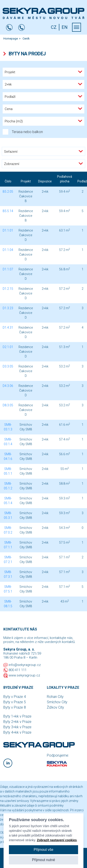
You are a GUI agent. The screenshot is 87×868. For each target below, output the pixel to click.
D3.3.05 (8, 366)
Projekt (26, 181)
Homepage (11, 39)
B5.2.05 (8, 192)
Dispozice (45, 181)
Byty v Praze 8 (15, 707)
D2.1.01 (8, 347)
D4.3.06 (8, 386)
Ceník (26, 39)
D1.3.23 (8, 308)
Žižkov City (55, 707)
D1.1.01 (8, 230)
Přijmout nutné (43, 860)
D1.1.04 (8, 250)
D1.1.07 (8, 269)
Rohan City (55, 697)
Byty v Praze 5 (15, 702)
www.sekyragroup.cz (24, 675)
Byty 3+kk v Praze (17, 727)
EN (65, 27)
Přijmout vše (43, 850)
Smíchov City (57, 702)
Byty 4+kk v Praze (17, 732)
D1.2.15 (8, 289)
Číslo (8, 181)
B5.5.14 (8, 211)
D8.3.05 (8, 405)
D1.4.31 (8, 328)
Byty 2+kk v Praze (17, 722)
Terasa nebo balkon (23, 132)
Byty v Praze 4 (15, 697)
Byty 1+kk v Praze (17, 716)
